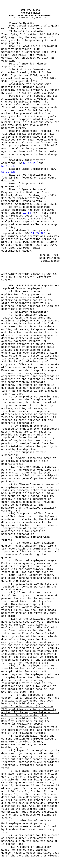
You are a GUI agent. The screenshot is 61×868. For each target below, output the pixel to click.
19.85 (27, 213)
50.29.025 (8, 172)
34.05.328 (38, 233)
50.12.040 (8, 166)
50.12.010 (30, 163)
